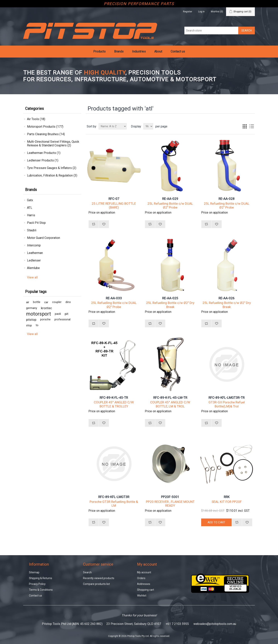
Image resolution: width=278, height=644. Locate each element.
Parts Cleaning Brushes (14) (46, 134)
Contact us (178, 51)
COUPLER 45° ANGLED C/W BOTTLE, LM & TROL (170, 404)
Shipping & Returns (41, 578)
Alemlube (33, 268)
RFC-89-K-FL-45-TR (114, 398)
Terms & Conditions (41, 590)
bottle (37, 302)
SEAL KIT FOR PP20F (227, 502)
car (46, 302)
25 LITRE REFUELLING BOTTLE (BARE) (114, 205)
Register (188, 12)
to (37, 325)
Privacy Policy (37, 584)
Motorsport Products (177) (45, 127)
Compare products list (96, 584)
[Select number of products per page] (148, 126)
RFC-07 (114, 199)
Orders (141, 578)
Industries (139, 51)
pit (67, 314)
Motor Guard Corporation (44, 238)
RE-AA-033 (114, 298)
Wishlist (142, 596)
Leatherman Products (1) (44, 153)
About (158, 51)
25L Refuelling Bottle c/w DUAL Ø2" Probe (170, 205)
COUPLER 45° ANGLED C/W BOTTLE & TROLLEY (114, 404)
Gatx (30, 200)
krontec (46, 308)
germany (32, 308)
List (252, 126)
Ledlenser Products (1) (43, 160)
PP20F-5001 (170, 497)
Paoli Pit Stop (36, 223)
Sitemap (34, 572)
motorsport (39, 314)
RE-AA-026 (227, 298)
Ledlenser (34, 260)
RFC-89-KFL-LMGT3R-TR (227, 398)
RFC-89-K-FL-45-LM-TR (170, 398)
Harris (31, 215)
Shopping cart (146, 590)
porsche (45, 319)
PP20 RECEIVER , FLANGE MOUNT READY (170, 504)
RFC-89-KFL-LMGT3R (114, 497)
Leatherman (35, 253)
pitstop (31, 320)
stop (29, 325)
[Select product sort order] (113, 126)
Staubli (32, 230)
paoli (58, 314)
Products (99, 51)
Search (87, 572)
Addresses (144, 584)
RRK (227, 497)
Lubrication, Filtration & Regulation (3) (52, 175)
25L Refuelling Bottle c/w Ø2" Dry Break (170, 305)
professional (62, 319)
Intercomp (34, 245)
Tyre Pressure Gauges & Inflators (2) (52, 168)
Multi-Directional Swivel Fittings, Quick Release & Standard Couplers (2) (53, 143)
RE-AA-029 (170, 199)
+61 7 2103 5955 (177, 624)
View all (32, 277)
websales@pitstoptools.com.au (215, 624)
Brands (119, 51)
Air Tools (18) (36, 119)
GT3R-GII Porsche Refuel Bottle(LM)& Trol (227, 404)
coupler (57, 302)
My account (144, 572)
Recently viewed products (99, 578)
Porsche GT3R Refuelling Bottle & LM (114, 504)
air (28, 302)
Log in (201, 12)
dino (68, 302)
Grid (245, 126)
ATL (30, 208)
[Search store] (211, 31)
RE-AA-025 (170, 298)
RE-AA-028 (227, 199)
